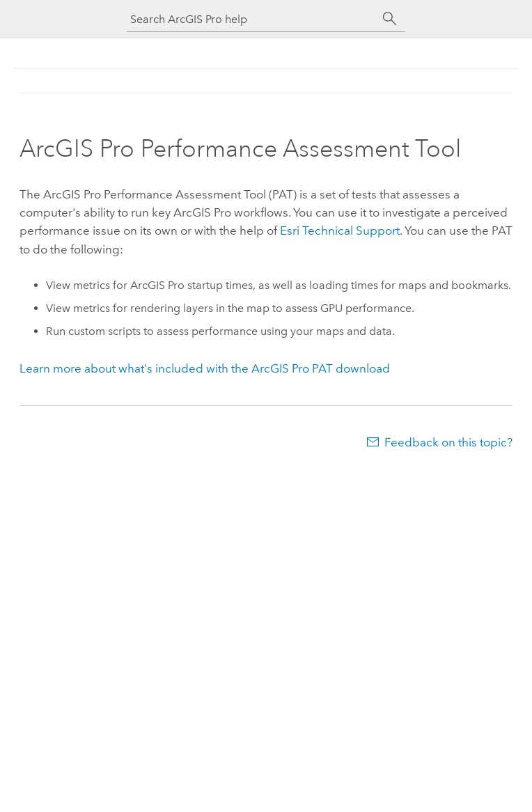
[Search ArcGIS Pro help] (252, 19)
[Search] (390, 19)
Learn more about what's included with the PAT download (205, 368)
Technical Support (340, 231)
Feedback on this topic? (448, 442)
